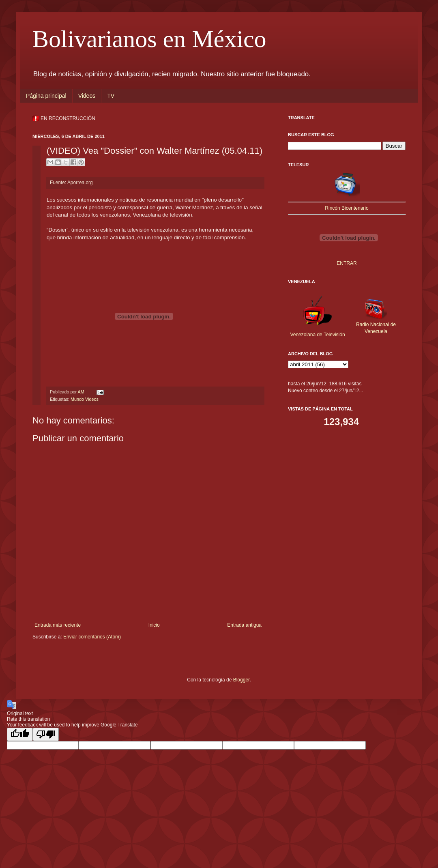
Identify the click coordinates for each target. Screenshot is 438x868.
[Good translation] (20, 734)
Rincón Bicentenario (347, 208)
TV (111, 96)
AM (81, 392)
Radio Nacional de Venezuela (376, 324)
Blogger (242, 680)
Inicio (154, 625)
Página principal (46, 96)
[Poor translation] (46, 734)
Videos (87, 96)
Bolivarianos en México (149, 39)
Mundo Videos (85, 399)
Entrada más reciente (58, 625)
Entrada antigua (244, 625)
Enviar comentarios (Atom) (92, 637)
